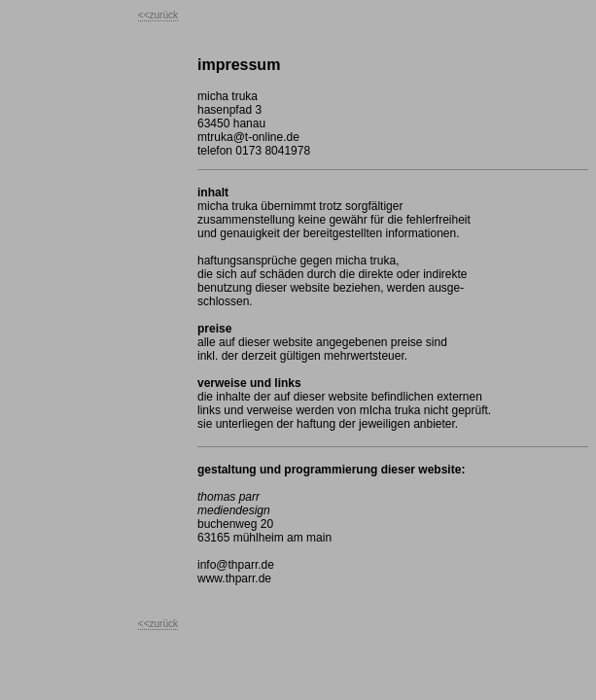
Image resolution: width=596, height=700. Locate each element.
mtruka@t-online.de (248, 137)
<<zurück (158, 15)
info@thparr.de (236, 565)
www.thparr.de (234, 578)
